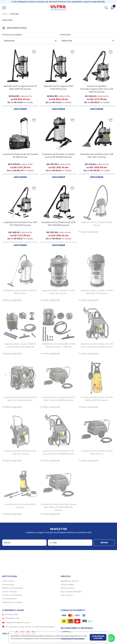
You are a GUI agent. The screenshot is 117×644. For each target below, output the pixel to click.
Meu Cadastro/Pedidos (71, 592)
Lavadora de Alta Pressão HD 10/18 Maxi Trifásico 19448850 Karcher (97, 345)
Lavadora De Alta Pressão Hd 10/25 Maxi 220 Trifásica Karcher (20, 399)
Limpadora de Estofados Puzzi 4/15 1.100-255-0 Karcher (97, 156)
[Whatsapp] (111, 638)
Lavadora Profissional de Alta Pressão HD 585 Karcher (20, 156)
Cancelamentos (10, 599)
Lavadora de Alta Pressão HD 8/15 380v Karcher (97, 452)
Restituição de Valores (13, 602)
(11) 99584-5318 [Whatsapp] (12, 618)
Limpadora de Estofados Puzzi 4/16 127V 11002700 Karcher (20, 224)
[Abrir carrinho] (112, 8)
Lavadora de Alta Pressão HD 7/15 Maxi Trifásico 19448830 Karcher (58, 452)
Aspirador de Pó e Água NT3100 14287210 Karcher (58, 88)
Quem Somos (9, 581)
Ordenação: (65, 35)
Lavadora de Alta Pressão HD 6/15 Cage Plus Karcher (20, 452)
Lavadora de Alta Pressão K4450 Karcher (20, 506)
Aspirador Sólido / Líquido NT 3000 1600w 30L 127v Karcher (97, 292)
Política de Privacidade (13, 588)
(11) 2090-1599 (12, 614)
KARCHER (15, 14)
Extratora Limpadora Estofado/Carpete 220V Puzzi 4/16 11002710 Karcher (97, 89)
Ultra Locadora (67, 588)
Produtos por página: (12, 35)
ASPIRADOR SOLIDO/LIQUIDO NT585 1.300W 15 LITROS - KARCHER (58, 345)
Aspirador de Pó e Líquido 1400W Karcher (97, 224)
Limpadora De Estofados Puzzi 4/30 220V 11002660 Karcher (58, 224)
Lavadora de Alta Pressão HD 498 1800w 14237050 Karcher (97, 399)
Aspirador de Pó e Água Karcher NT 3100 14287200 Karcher (20, 88)
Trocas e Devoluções (12, 595)
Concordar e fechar (98, 637)
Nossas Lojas (8, 585)
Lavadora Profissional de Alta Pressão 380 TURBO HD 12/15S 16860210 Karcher (58, 507)
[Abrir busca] (106, 8)
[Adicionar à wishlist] (34, 52)
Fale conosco (67, 595)
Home (5, 14)
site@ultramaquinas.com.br (18, 622)
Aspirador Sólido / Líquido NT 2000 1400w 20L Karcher (58, 292)
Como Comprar (9, 592)
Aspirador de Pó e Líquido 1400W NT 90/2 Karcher (20, 292)
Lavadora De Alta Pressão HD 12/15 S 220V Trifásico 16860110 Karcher (58, 399)
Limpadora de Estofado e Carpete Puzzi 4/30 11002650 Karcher (58, 156)
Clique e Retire (67, 585)
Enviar (104, 543)
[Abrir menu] (7, 8)
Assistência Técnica (70, 581)
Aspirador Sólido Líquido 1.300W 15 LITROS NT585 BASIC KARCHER (20, 345)
